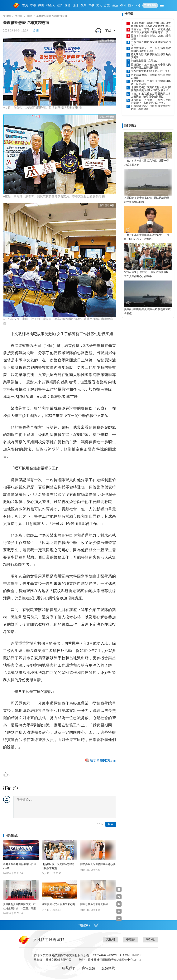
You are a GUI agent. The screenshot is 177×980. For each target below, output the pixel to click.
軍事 (91, 5)
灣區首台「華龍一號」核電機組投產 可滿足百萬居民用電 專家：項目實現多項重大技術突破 (151, 31)
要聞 (29, 16)
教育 (123, 5)
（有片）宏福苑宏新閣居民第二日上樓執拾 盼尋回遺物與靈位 (151, 95)
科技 (139, 5)
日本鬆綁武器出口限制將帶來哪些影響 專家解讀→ (151, 108)
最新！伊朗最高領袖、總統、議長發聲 (151, 37)
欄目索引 (88, 925)
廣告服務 (88, 968)
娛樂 (107, 5)
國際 (68, 5)
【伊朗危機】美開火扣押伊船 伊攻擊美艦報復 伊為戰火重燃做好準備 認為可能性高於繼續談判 (151, 25)
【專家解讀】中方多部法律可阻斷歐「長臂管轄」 (151, 83)
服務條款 (108, 968)
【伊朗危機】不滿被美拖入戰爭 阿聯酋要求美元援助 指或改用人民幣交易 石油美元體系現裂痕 (151, 89)
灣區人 (50, 5)
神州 (41, 5)
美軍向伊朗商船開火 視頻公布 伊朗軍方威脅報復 (147, 311)
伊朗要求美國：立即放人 (145, 61)
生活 (115, 5)
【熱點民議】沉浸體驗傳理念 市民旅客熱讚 (58, 866)
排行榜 (129, 14)
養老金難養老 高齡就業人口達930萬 (20, 866)
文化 (99, 5)
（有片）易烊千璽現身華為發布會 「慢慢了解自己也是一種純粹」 (147, 237)
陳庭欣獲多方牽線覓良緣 (94, 904)
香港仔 (130, 939)
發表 (111, 824)
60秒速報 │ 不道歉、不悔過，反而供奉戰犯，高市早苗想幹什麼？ (151, 101)
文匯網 (7, 16)
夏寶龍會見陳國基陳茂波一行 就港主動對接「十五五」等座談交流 (21, 907)
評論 (76, 5)
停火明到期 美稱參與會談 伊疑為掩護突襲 (151, 56)
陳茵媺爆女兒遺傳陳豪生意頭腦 (98, 864)
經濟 (60, 5)
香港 (33, 5)
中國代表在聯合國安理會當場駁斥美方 (151, 43)
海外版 (150, 939)
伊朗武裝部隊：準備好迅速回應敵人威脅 (151, 76)
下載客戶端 (150, 5)
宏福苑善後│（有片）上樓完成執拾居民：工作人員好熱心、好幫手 (148, 274)
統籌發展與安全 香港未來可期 (58, 904)
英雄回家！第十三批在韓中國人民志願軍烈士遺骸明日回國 (151, 66)
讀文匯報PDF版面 (103, 760)
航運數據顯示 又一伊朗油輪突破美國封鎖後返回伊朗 (151, 50)
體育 (131, 5)
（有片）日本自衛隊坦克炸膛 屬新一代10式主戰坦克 (147, 163)
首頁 (25, 5)
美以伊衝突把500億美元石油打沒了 (150, 71)
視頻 (83, 5)
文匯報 (19, 16)
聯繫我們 (69, 968)
